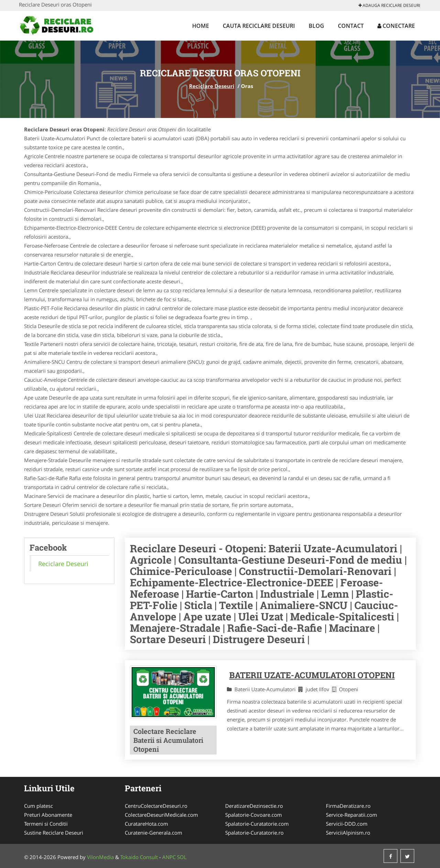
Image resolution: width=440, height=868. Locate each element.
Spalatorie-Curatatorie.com (257, 824)
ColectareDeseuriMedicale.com (161, 815)
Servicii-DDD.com (347, 824)
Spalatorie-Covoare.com (254, 815)
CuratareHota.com (146, 824)
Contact (351, 26)
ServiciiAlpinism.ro (348, 833)
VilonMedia (100, 857)
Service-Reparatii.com (351, 815)
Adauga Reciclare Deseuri (389, 5)
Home (201, 26)
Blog (316, 26)
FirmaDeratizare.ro (348, 806)
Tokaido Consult (139, 857)
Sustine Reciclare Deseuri (54, 833)
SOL (182, 857)
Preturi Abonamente (48, 815)
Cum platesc (38, 806)
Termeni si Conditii (46, 824)
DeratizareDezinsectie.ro (254, 806)
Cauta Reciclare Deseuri (259, 26)
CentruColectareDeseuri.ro (156, 806)
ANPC (169, 857)
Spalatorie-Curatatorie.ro (254, 833)
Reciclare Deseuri (212, 86)
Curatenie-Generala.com (153, 833)
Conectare (396, 26)
